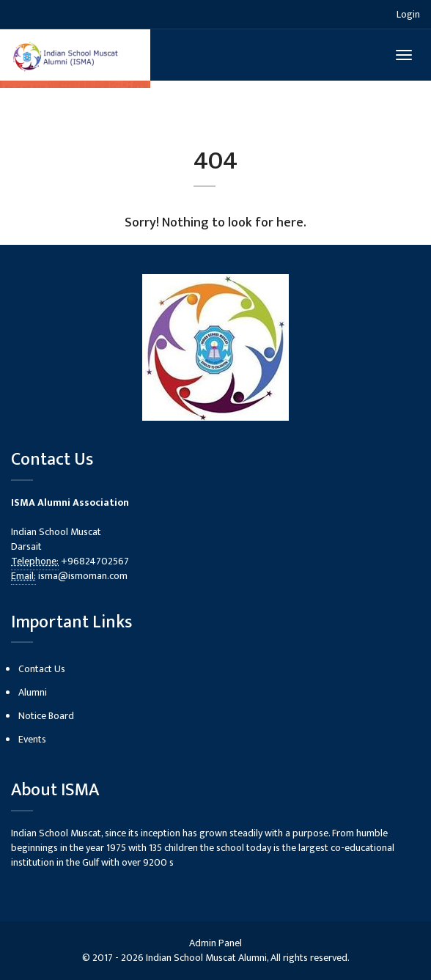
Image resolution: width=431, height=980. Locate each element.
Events (32, 739)
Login (408, 14)
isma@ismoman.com (83, 576)
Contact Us (42, 669)
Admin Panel (215, 943)
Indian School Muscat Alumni (206, 958)
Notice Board (46, 716)
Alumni (33, 692)
